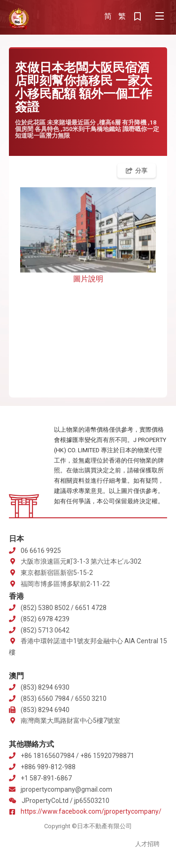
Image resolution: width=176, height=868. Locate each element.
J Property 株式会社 (19, 19)
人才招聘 (147, 844)
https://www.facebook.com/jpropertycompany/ (91, 811)
